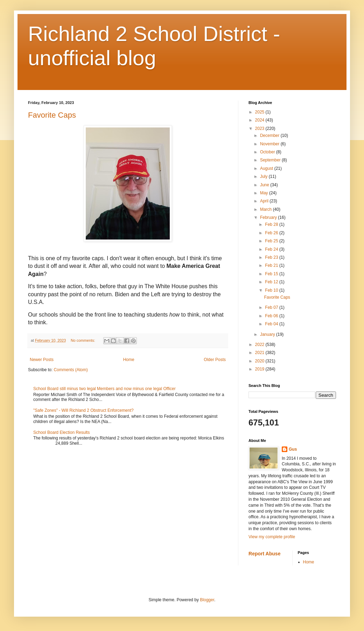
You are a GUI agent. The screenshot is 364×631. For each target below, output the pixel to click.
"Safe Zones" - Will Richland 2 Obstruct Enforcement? (83, 410)
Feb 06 (272, 316)
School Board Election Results (61, 432)
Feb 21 (272, 265)
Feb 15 (272, 274)
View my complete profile (272, 537)
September (271, 160)
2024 (260, 120)
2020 (260, 361)
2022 (260, 345)
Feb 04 (272, 324)
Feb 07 (272, 307)
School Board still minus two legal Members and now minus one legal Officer (104, 389)
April (265, 201)
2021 (260, 353)
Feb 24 (272, 249)
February (269, 217)
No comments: (83, 340)
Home (129, 360)
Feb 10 (272, 290)
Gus (293, 449)
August (267, 168)
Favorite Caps (52, 115)
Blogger (207, 600)
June (265, 185)
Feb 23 (272, 257)
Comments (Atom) (71, 370)
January (268, 334)
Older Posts (215, 360)
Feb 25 (272, 241)
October (268, 152)
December (270, 136)
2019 (260, 369)
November (270, 144)
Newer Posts (42, 360)
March (267, 209)
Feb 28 (272, 224)
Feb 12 (272, 282)
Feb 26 (272, 233)
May (265, 193)
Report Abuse (264, 554)
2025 (260, 112)
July (264, 176)
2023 (260, 129)
